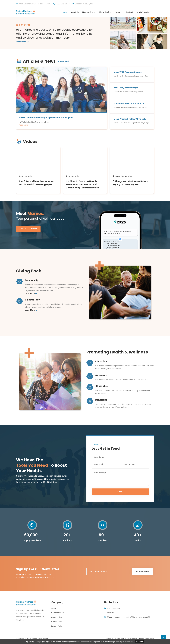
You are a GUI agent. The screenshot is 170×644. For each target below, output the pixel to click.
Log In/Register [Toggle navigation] (143, 12)
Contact (129, 12)
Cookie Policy (57, 622)
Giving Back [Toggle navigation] (104, 12)
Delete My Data (58, 613)
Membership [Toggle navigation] (88, 12)
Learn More (22, 42)
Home (64, 12)
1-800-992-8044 (115, 608)
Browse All (63, 61)
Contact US (112, 613)
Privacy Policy (57, 626)
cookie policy (61, 642)
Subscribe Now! (141, 572)
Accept (139, 642)
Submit (120, 492)
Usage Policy (57, 617)
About (54, 608)
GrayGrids (44, 639)
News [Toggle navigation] (117, 12)
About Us (75, 12)
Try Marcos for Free (28, 229)
